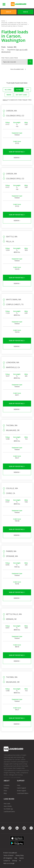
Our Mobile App (8, 809)
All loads (8, 90)
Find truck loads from (10, 58)
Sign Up (8, 12)
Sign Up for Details (17, 152)
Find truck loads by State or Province (12, 26)
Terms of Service (8, 855)
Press (5, 791)
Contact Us (7, 861)
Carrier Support (21, 788)
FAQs (19, 785)
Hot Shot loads (21, 95)
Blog (5, 793)
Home (3, 21)
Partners (6, 788)
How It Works (8, 806)
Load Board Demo (9, 811)
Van (28, 90)
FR (20, 861)
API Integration (8, 858)
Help (16, 858)
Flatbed (19, 90)
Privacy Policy (20, 855)
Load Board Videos (23, 793)
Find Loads (7, 804)
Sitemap (15, 861)
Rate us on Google (9, 863)
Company (7, 785)
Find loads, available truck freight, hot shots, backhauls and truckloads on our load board (14, 23)
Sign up (5, 100)
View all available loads (17, 69)
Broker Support (22, 791)
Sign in (25, 12)
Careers (21, 858)
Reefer (9, 95)
